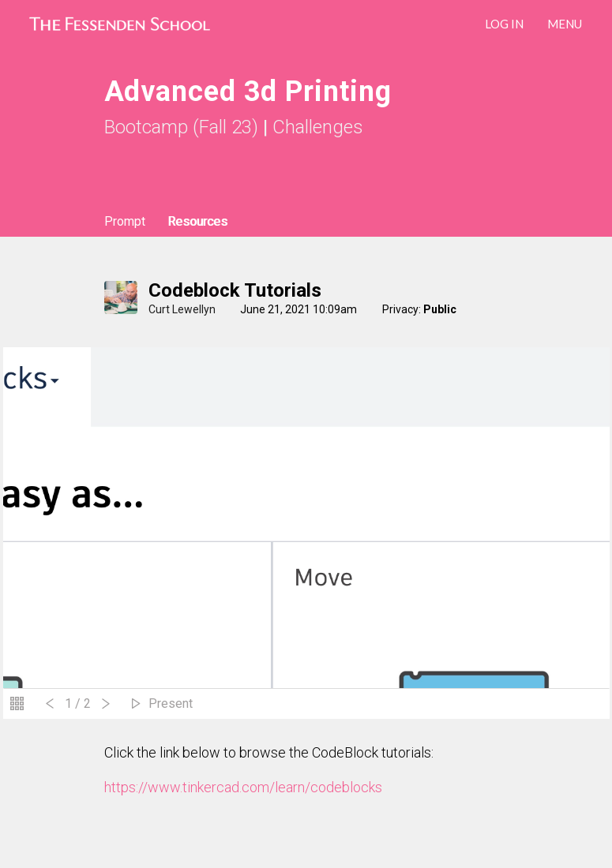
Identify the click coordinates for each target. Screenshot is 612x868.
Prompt (125, 221)
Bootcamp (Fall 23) (181, 127)
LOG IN (504, 24)
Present (171, 703)
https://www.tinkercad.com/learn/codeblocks (243, 787)
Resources (197, 221)
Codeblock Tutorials (235, 290)
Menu (565, 24)
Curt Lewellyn (182, 309)
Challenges (318, 127)
